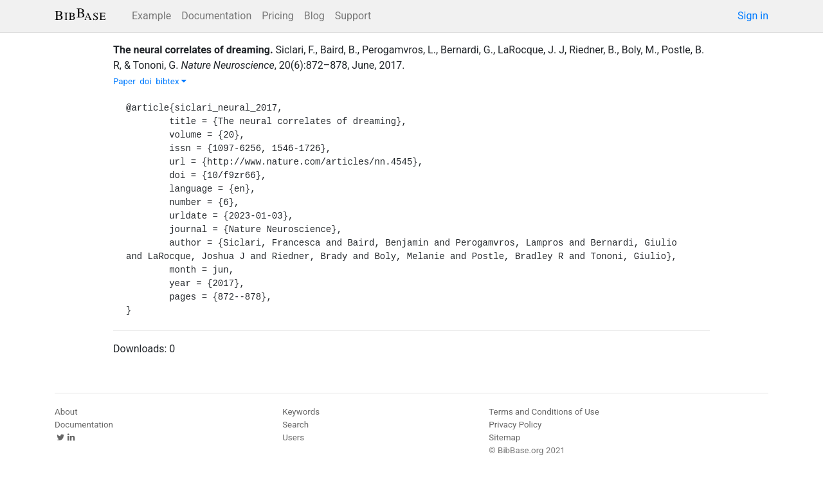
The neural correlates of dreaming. (193, 50)
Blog (314, 16)
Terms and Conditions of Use (544, 412)
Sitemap (504, 437)
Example (151, 16)
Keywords (301, 412)
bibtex (171, 81)
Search (295, 425)
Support (353, 16)
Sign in (753, 16)
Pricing (278, 16)
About (66, 412)
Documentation (216, 16)
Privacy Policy (515, 425)
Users (293, 437)
